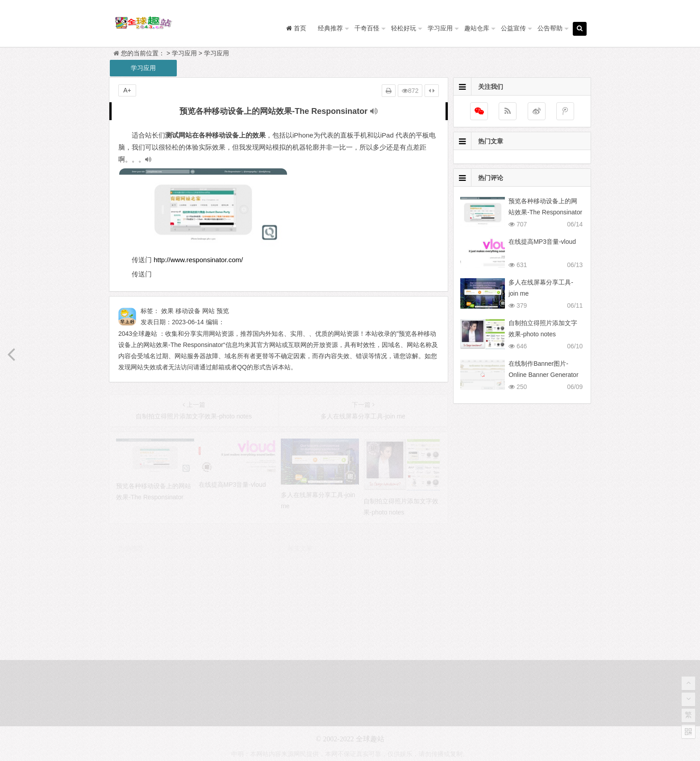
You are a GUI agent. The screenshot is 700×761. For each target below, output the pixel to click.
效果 (167, 311)
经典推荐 (330, 28)
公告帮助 (550, 28)
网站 (208, 311)
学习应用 (440, 28)
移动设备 (188, 311)
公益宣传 (513, 28)
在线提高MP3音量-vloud (542, 242)
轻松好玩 (404, 28)
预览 (223, 311)
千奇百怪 (367, 28)
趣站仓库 (477, 28)
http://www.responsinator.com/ (198, 260)
